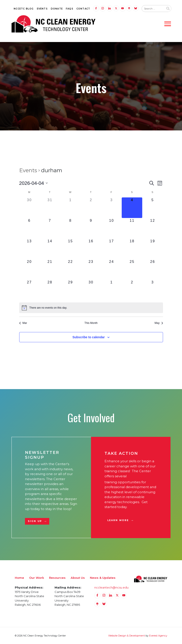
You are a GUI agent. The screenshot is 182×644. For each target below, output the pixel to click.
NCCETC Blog (24, 9)
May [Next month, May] (159, 323)
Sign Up (35, 521)
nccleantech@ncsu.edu (111, 587)
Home (19, 578)
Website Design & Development (127, 636)
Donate (57, 9)
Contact (83, 9)
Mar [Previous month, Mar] (23, 323)
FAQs (70, 9)
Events (42, 9)
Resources (57, 578)
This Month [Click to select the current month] (91, 323)
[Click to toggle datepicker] (34, 183)
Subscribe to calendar (89, 337)
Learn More (118, 520)
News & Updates (103, 578)
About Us (78, 578)
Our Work (37, 578)
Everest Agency (158, 636)
